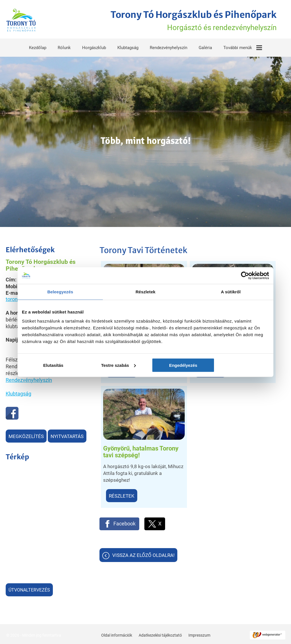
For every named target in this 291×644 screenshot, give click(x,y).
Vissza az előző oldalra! (143, 431)
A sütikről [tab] (231, 292)
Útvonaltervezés (29, 589)
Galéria (205, 47)
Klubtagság (128, 47)
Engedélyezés (229, 365)
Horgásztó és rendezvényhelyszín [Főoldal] (187, 20)
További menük (243, 47)
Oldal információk (116, 634)
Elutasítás (62, 365)
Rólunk (64, 47)
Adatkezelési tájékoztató (160, 634)
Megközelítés (26, 435)
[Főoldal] (23, 20)
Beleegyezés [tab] (60, 292)
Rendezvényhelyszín (169, 47)
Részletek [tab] (145, 292)
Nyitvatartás (67, 435)
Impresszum (199, 634)
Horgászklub (94, 47)
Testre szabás (146, 365)
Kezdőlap (38, 47)
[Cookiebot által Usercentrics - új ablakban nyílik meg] (244, 275)
